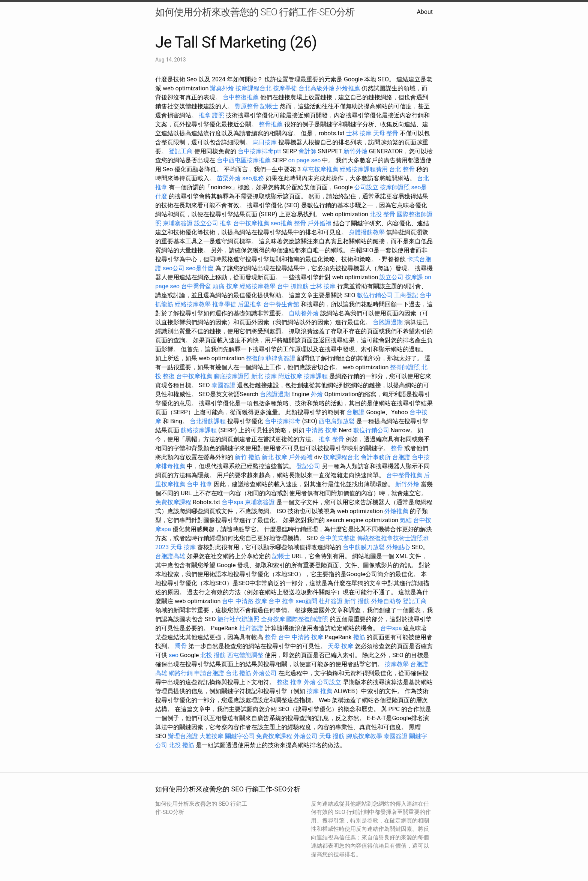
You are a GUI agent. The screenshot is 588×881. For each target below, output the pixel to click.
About (425, 12)
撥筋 (359, 637)
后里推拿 (250, 304)
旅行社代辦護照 (238, 619)
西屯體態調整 (245, 655)
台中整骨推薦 (404, 475)
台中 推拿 (199, 484)
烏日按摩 (265, 142)
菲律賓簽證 (280, 358)
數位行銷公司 (375, 295)
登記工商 (181, 151)
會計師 (307, 151)
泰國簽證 (223, 385)
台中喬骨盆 (196, 286)
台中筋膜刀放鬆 (364, 547)
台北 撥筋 (238, 673)
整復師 (255, 358)
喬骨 (181, 646)
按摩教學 (397, 664)
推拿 (226, 223)
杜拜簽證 (331, 601)
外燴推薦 (348, 88)
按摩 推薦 (319, 691)
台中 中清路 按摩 (244, 601)
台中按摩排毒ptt (259, 151)
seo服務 (253, 178)
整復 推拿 (289, 682)
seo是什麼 (200, 268)
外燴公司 (265, 673)
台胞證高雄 (170, 556)
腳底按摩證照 (232, 376)
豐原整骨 (247, 106)
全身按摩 (273, 619)
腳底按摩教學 (364, 736)
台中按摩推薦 (251, 223)
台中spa (232, 502)
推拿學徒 (224, 304)
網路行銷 (181, 673)
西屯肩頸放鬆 (337, 421)
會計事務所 (376, 457)
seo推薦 (282, 223)
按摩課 (414, 277)
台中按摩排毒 (283, 421)
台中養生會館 (281, 304)
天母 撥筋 (332, 736)
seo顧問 (306, 601)
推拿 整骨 (331, 439)
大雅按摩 (211, 736)
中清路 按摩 (321, 430)
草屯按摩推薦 (320, 169)
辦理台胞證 (183, 736)
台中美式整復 (337, 538)
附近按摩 (290, 376)
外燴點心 (398, 547)
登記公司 (308, 466)
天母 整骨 (386, 133)
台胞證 (355, 412)
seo (174, 655)
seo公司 (174, 268)
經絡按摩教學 (258, 286)
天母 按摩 (183, 547)
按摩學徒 (285, 88)
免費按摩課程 (173, 502)
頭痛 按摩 (225, 286)
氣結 (406, 520)
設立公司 (206, 223)
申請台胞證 (209, 673)
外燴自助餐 (386, 601)
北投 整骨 (382, 214)
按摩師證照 (395, 187)
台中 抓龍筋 (293, 286)
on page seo (304, 160)
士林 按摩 (359, 133)
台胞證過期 (388, 322)
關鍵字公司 (240, 736)
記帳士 (269, 106)
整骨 (300, 223)
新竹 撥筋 (247, 457)
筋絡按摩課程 (199, 430)
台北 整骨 (402, 169)
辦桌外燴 (222, 88)
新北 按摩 (264, 376)
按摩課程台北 (253, 88)
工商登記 (406, 295)
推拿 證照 (211, 115)
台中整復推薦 (241, 97)
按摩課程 (316, 376)
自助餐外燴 (304, 313)
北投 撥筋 (213, 655)
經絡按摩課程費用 (364, 169)
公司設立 (366, 187)
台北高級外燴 (316, 88)
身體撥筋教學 (367, 232)
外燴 (317, 394)
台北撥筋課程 (208, 421)
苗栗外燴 (229, 178)
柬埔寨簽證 (178, 223)
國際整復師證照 (307, 619)
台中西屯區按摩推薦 (244, 160)
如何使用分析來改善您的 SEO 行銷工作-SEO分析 (255, 12)
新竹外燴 (355, 151)
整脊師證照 (405, 367)
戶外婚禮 (319, 223)
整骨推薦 (271, 124)
